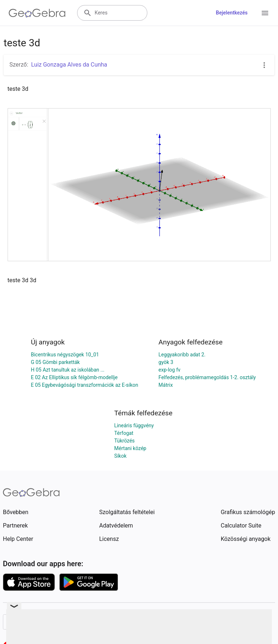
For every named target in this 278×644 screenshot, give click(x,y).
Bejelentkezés (232, 13)
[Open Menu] (265, 13)
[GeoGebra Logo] (37, 13)
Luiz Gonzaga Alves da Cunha (69, 65)
